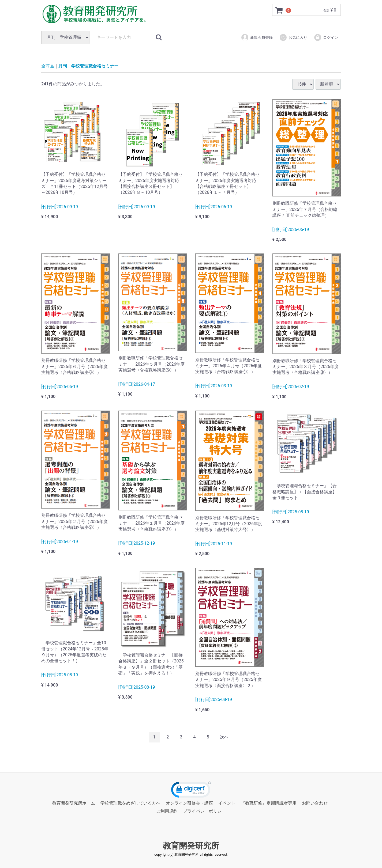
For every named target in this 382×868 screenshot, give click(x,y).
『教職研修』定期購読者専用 (269, 803)
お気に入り (293, 37)
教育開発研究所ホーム (74, 803)
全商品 (48, 66)
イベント (227, 803)
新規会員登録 (257, 37)
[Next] (224, 737)
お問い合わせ (315, 803)
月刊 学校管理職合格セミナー (88, 66)
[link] (191, 791)
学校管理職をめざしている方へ (130, 803)
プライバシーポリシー (204, 811)
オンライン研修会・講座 (189, 803)
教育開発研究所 (191, 845)
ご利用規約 (167, 811)
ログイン (326, 37)
